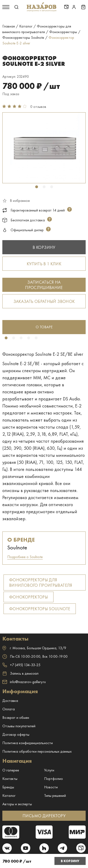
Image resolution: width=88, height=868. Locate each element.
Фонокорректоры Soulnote (40, 609)
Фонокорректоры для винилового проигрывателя (41, 583)
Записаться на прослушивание (44, 285)
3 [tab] (52, 187)
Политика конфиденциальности (28, 743)
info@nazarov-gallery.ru (24, 682)
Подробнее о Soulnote (25, 557)
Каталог (9, 796)
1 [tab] (37, 187)
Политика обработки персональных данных (37, 751)
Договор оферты (16, 734)
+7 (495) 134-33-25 (21, 665)
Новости (51, 787)
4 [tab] (29, 338)
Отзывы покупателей (19, 726)
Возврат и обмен (16, 717)
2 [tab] (44, 187)
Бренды (8, 787)
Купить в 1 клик (44, 264)
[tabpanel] (44, 148)
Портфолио (54, 779)
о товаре (44, 327)
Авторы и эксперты (17, 804)
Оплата (9, 709)
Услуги (49, 770)
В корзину (70, 861)
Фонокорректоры (29, 597)
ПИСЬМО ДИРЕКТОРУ (44, 816)
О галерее (11, 770)
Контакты (10, 779)
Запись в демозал (20, 673)
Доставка (10, 701)
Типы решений (55, 796)
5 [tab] (36, 338)
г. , (34, 648)
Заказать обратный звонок (44, 301)
